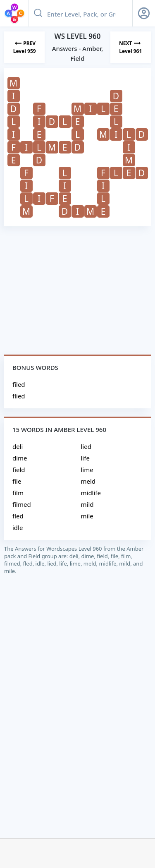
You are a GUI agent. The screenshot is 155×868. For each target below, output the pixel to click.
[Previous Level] (24, 47)
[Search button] (38, 13)
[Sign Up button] (144, 13)
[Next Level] (131, 47)
